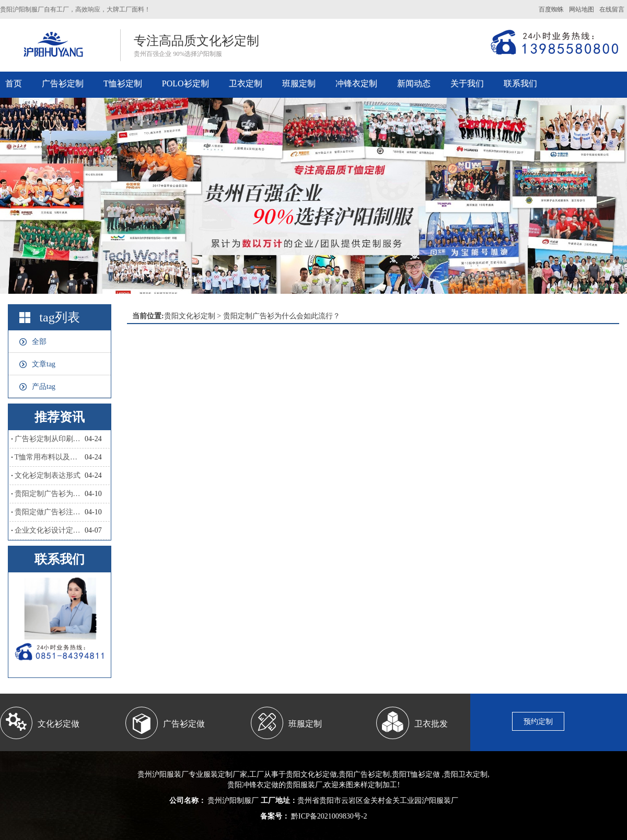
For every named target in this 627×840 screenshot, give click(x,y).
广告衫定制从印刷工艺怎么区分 (50, 439)
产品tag (44, 387)
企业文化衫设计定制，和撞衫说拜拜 (50, 530)
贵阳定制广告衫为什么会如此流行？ (50, 494)
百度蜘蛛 (551, 9)
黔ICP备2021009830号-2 (328, 816)
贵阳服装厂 (304, 785)
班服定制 (299, 83)
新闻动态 (414, 83)
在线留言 (612, 9)
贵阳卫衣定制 (466, 774)
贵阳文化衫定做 (311, 774)
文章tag (44, 364)
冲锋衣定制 (356, 83)
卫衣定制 (246, 83)
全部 (39, 342)
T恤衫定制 (123, 83)
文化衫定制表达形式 (48, 475)
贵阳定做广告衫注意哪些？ (50, 512)
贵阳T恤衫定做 (416, 774)
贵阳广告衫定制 (364, 774)
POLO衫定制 (185, 83)
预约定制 (538, 722)
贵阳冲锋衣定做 (253, 785)
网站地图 (582, 9)
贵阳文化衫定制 (190, 316)
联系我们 (520, 83)
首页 (14, 83)
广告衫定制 (63, 83)
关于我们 (467, 83)
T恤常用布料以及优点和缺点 (50, 457)
